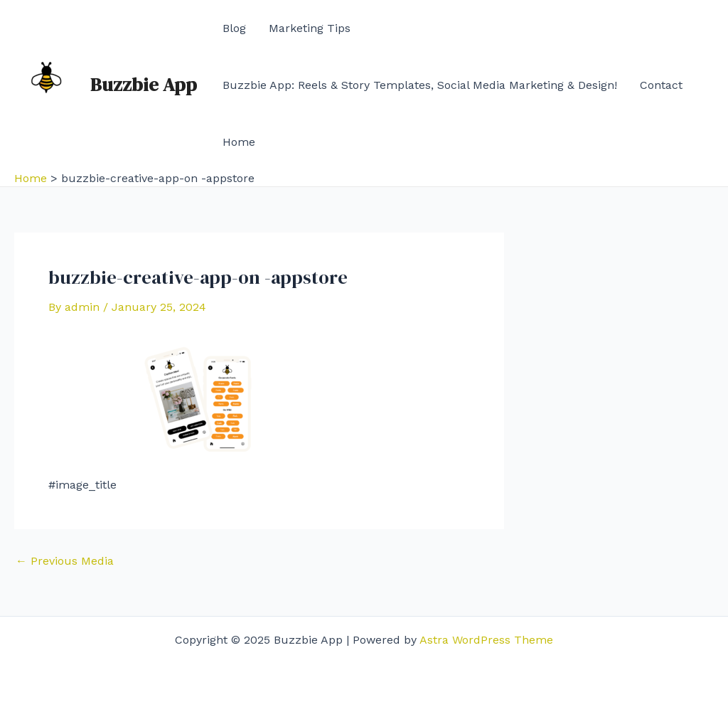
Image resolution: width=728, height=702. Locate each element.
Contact (661, 85)
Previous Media (65, 561)
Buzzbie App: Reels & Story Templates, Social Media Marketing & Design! (420, 85)
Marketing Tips (310, 28)
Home (239, 142)
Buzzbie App (144, 85)
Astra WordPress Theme (486, 640)
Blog (234, 28)
